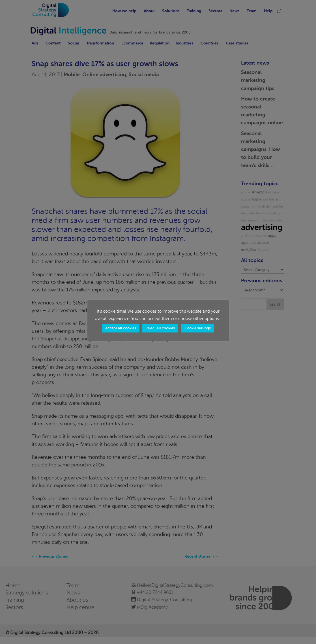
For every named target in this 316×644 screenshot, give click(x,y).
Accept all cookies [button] (121, 328)
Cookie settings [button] (198, 328)
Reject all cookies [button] (160, 328)
